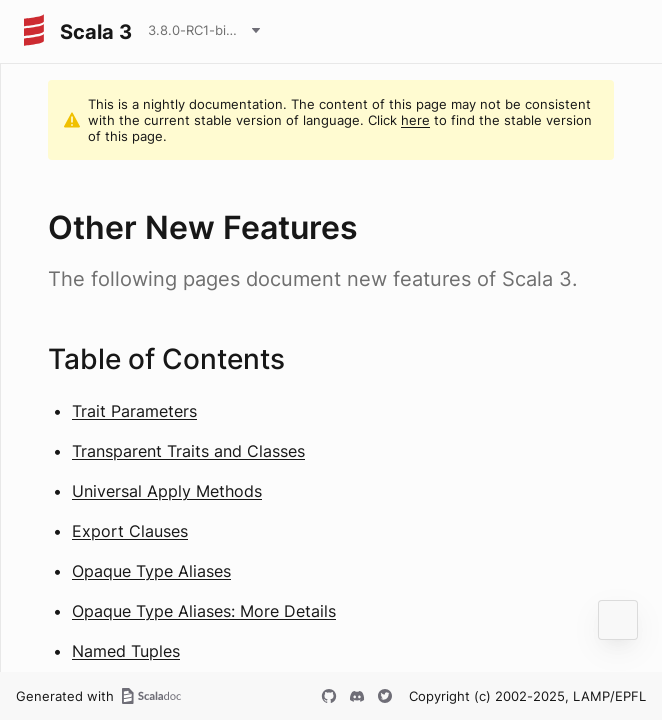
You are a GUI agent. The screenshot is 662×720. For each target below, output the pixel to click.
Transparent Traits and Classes (188, 451)
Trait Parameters (134, 411)
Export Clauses (130, 531)
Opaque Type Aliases (151, 571)
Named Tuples (126, 651)
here (415, 120)
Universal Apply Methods (167, 491)
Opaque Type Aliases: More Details (204, 611)
